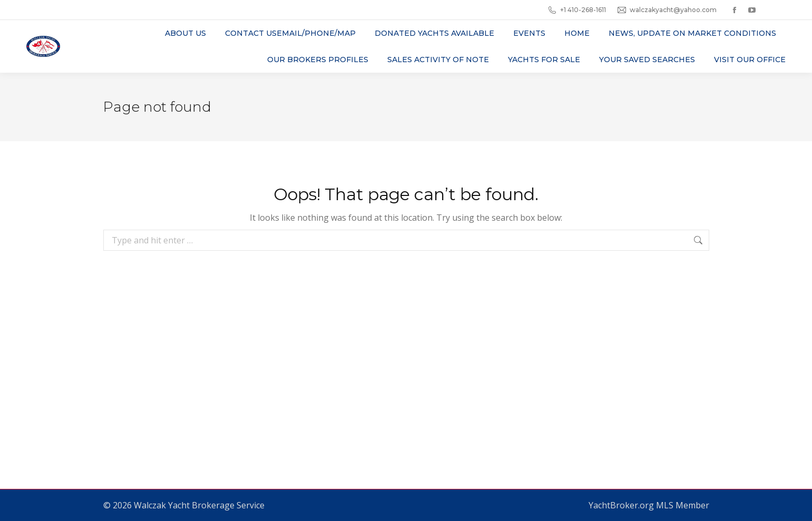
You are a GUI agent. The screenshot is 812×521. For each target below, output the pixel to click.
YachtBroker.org (621, 505)
